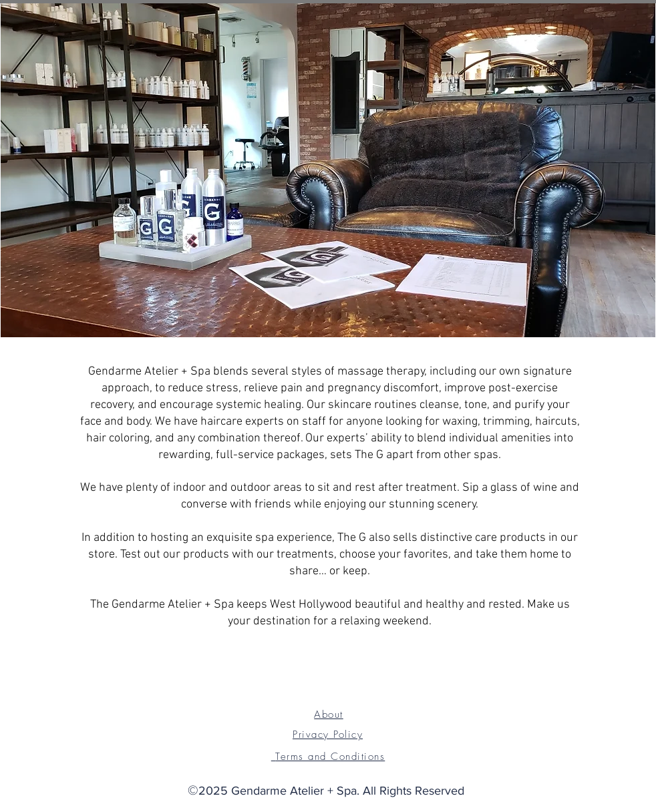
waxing (460, 422)
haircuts (556, 422)
